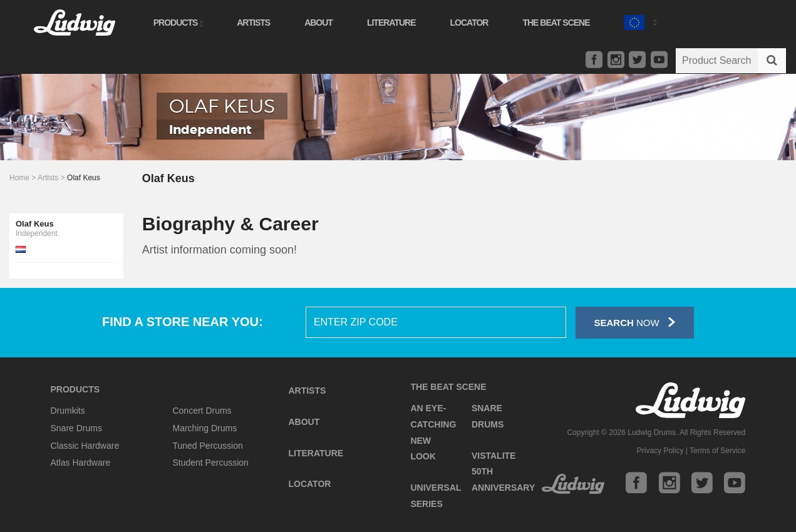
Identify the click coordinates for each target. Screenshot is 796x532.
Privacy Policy (660, 451)
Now (635, 322)
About (322, 23)
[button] (644, 21)
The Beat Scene (560, 23)
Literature (395, 23)
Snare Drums (76, 428)
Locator (473, 23)
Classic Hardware (85, 446)
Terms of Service (717, 451)
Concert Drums (202, 411)
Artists (257, 23)
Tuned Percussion (207, 446)
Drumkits (68, 411)
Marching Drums (204, 428)
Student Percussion (210, 463)
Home (19, 178)
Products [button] (182, 23)
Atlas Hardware (81, 463)
